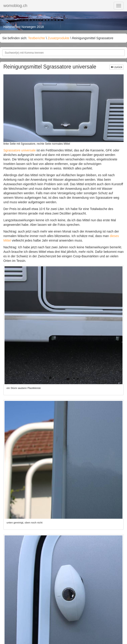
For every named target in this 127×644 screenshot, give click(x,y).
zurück (117, 67)
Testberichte (36, 38)
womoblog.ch (15, 6)
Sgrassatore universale (20, 150)
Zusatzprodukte (59, 38)
